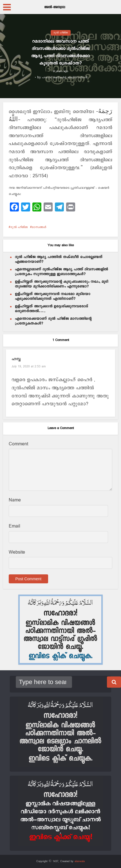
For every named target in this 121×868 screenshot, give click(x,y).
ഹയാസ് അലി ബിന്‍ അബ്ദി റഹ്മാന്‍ (65, 78)
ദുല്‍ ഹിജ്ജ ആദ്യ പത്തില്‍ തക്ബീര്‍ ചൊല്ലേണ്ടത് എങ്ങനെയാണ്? (59, 259)
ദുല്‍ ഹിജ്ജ (61, 33)
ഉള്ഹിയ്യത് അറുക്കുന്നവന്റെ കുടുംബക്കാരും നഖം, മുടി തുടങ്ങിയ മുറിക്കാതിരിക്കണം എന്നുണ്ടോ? (61, 284)
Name (15, 500)
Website (17, 552)
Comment (18, 444)
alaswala (80, 861)
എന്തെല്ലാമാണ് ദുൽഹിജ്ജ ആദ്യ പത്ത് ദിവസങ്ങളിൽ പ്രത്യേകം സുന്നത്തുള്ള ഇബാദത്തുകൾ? (61, 272)
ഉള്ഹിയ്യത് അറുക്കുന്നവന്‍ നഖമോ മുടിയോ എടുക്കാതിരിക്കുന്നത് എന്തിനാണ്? (53, 296)
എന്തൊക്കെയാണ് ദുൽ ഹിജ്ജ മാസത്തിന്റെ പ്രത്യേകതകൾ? (53, 321)
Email (14, 526)
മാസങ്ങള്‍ (39, 227)
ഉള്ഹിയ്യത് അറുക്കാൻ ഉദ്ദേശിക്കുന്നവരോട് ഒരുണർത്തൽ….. (51, 309)
